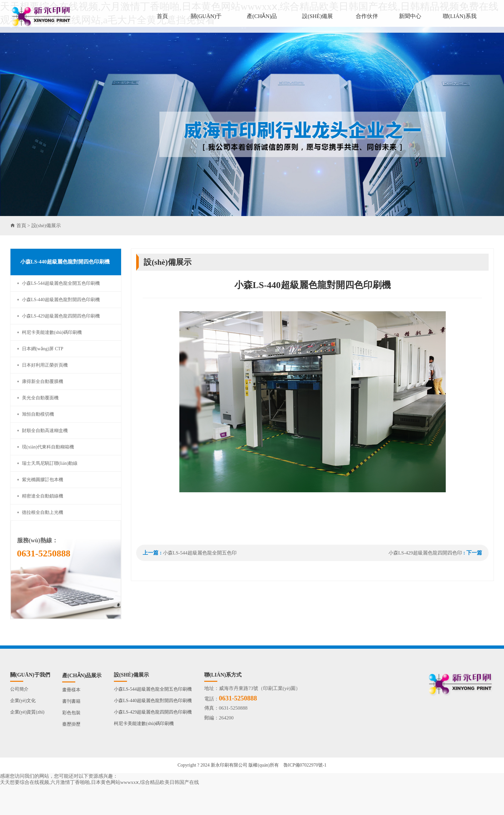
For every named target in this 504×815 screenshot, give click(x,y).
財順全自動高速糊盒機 (45, 431)
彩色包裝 (71, 713)
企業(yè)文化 (23, 701)
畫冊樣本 (71, 690)
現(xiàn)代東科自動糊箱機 (48, 447)
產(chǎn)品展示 (262, 23)
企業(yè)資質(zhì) (27, 712)
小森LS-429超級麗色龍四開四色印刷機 (61, 316)
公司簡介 (19, 689)
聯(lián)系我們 (460, 23)
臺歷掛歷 (71, 724)
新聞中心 (410, 16)
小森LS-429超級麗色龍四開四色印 (425, 553)
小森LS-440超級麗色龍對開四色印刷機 (61, 300)
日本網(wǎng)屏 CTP (43, 349)
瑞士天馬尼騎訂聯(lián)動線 (50, 463)
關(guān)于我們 (206, 23)
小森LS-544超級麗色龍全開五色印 (200, 553)
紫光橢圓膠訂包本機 (43, 480)
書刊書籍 (71, 701)
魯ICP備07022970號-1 (305, 765)
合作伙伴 (367, 16)
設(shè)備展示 (317, 23)
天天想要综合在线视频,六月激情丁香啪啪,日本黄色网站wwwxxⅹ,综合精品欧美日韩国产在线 (99, 782)
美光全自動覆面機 (40, 398)
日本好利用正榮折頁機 (45, 365)
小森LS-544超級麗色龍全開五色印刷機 (61, 283)
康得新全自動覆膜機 (43, 381)
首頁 (162, 16)
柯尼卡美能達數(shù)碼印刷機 (52, 332)
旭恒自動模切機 (38, 414)
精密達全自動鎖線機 (43, 496)
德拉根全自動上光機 (43, 512)
